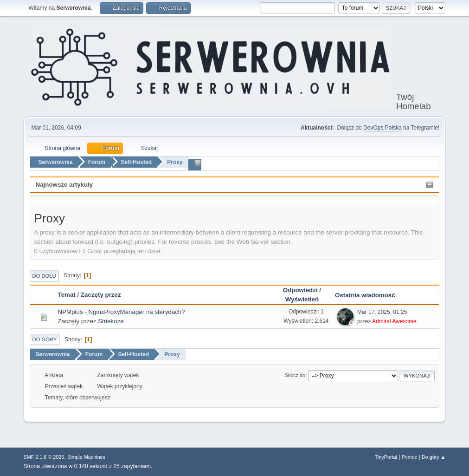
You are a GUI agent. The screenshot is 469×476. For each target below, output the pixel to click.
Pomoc (410, 457)
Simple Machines (86, 457)
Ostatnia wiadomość (369, 295)
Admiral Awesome (394, 321)
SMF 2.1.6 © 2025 (44, 457)
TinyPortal (386, 457)
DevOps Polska (382, 128)
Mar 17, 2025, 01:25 (382, 312)
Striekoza (111, 321)
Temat (67, 295)
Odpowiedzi (300, 290)
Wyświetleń (302, 299)
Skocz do (295, 375)
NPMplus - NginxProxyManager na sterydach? (122, 312)
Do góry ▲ (434, 457)
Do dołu (44, 276)
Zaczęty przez (101, 295)
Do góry (45, 339)
